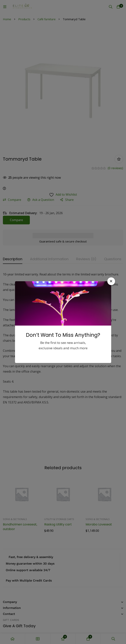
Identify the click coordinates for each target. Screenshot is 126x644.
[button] (111, 281)
